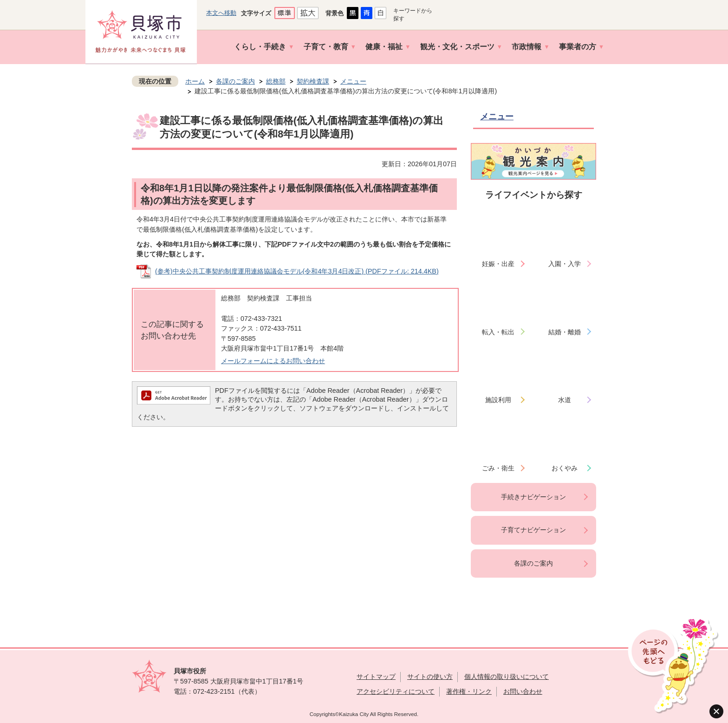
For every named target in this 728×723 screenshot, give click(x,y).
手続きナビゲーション (533, 497)
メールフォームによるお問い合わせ (273, 361)
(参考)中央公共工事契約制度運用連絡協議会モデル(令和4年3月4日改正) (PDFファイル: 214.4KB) (297, 271)
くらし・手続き (260, 47)
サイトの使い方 (430, 677)
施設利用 (498, 400)
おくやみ (565, 468)
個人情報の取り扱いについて (507, 677)
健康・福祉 (384, 47)
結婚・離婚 (565, 332)
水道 (565, 400)
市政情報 (526, 47)
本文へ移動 (221, 13)
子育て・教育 (326, 47)
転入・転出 (498, 332)
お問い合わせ (523, 691)
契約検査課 (313, 81)
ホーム (195, 81)
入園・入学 (565, 264)
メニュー (353, 81)
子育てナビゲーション (533, 530)
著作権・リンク (469, 691)
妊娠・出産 (498, 264)
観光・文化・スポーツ (457, 47)
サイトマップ (376, 677)
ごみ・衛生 (498, 468)
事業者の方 (578, 47)
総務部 (276, 81)
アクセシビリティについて (396, 691)
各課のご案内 (235, 81)
